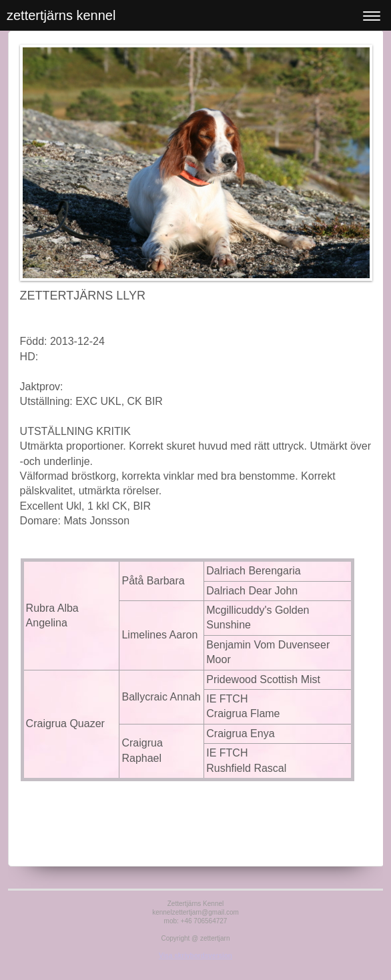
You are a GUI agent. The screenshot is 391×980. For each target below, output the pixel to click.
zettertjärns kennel (61, 15)
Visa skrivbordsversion (195, 956)
